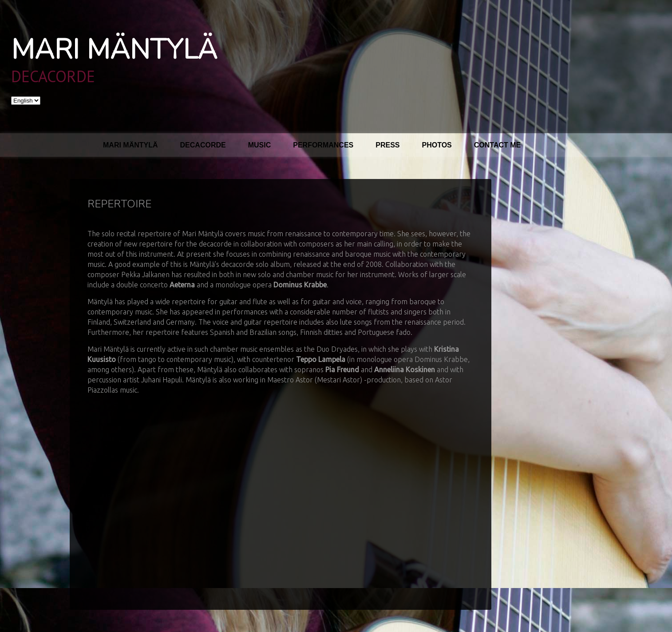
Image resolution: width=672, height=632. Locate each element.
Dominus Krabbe (300, 285)
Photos (437, 145)
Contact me (497, 145)
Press (387, 145)
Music (260, 145)
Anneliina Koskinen (405, 370)
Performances (323, 145)
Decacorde (203, 145)
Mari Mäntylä (114, 50)
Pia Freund (342, 370)
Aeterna (182, 285)
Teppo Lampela (321, 359)
